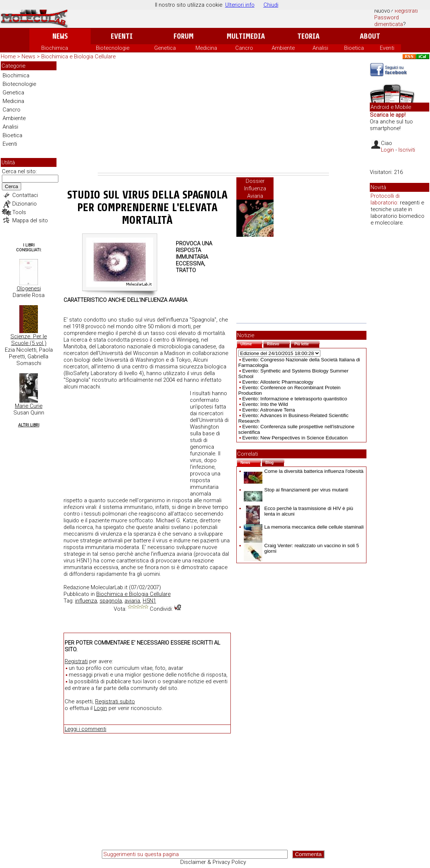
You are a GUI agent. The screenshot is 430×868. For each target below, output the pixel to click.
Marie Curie (29, 406)
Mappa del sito (30, 220)
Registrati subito (115, 701)
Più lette (307, 343)
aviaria (132, 601)
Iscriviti (407, 150)
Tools (19, 212)
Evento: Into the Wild (265, 404)
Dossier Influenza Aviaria (255, 188)
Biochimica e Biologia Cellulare (78, 57)
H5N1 (149, 601)
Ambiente (283, 48)
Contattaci (25, 195)
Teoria (308, 36)
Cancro (244, 48)
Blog (275, 462)
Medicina (206, 48)
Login (101, 708)
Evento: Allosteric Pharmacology (278, 382)
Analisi (320, 48)
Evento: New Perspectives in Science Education (295, 438)
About (370, 36)
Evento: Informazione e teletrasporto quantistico (295, 399)
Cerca (12, 186)
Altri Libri (29, 425)
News (60, 36)
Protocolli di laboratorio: (385, 199)
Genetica (165, 48)
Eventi (122, 36)
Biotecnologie (113, 48)
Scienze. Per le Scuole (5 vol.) (29, 340)
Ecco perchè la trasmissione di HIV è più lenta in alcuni (298, 511)
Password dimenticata (389, 21)
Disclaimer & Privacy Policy (213, 862)
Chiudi (271, 5)
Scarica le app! (388, 115)
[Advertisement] (213, 117)
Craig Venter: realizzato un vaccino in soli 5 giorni (301, 548)
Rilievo (278, 343)
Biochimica (55, 48)
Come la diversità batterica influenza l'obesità (304, 471)
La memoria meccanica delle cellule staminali (304, 527)
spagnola (111, 601)
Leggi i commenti (85, 729)
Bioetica (354, 48)
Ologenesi (29, 288)
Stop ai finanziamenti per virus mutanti (296, 490)
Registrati (406, 11)
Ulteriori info (240, 5)
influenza (86, 601)
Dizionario (25, 204)
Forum (183, 36)
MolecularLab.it (109, 587)
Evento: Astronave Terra (269, 410)
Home (8, 57)
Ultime (251, 343)
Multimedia (246, 36)
